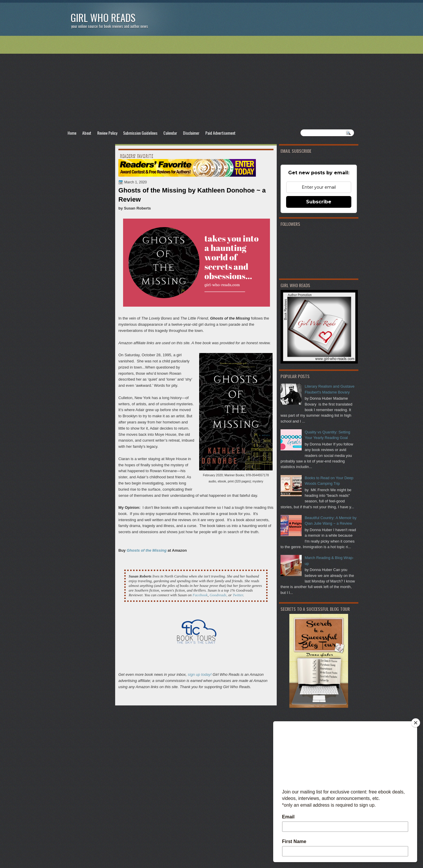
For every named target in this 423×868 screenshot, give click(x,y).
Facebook (200, 595)
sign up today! (200, 674)
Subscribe (319, 202)
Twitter (238, 595)
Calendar (170, 133)
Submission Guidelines (140, 133)
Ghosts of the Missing (147, 550)
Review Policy (107, 133)
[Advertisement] (211, 82)
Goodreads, (218, 595)
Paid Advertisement (220, 133)
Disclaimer (191, 133)
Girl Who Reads (103, 17)
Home (72, 133)
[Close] (416, 723)
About (87, 133)
